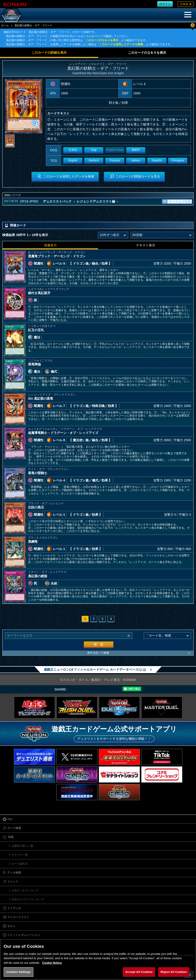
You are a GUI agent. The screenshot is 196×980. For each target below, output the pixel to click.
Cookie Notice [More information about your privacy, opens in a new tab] (52, 963)
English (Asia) (115, 150)
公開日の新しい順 (22, 846)
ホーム (5, 25)
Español (157, 160)
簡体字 (136, 150)
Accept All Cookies (139, 972)
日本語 (73, 150)
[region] (98, 960)
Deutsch (94, 160)
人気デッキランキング (25, 890)
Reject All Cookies (174, 972)
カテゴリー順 (20, 855)
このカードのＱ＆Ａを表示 (102, 40)
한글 (94, 150)
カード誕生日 (20, 864)
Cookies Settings (18, 972)
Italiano (136, 160)
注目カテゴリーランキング (28, 899)
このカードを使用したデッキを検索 (121, 44)
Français (115, 160)
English (73, 160)
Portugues (178, 160)
